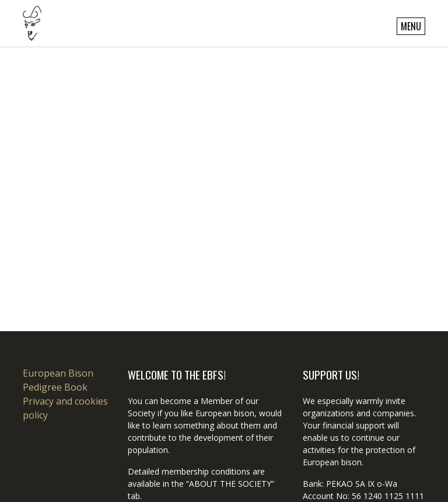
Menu (411, 26)
